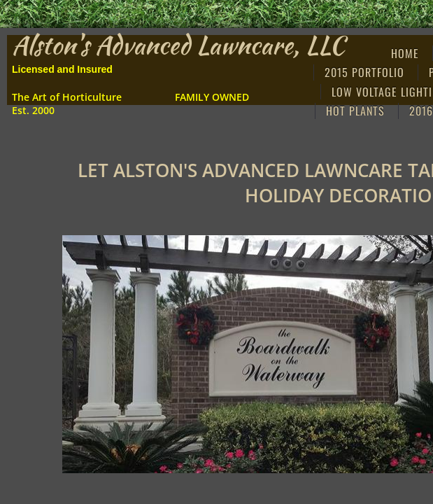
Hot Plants (355, 111)
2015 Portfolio (364, 72)
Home (405, 53)
